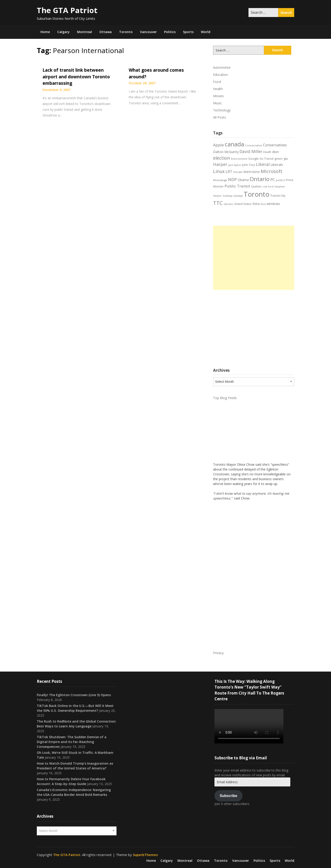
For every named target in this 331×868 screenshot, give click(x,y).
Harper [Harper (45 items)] (220, 164)
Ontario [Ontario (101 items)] (260, 179)
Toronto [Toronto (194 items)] (257, 194)
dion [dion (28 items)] (275, 152)
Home (45, 32)
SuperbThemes (145, 855)
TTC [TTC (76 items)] (218, 203)
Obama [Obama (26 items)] (243, 180)
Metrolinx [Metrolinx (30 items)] (252, 172)
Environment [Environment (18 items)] (239, 159)
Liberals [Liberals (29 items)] (277, 165)
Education (220, 75)
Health (218, 89)
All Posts (220, 117)
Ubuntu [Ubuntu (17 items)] (228, 204)
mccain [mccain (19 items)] (238, 172)
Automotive (222, 67)
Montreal (84, 32)
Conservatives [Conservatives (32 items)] (275, 145)
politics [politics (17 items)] (280, 180)
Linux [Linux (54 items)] (219, 171)
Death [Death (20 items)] (267, 152)
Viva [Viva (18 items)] (263, 204)
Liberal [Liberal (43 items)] (263, 164)
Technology (222, 110)
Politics (170, 32)
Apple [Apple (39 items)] (218, 145)
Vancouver (148, 32)
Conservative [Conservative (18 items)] (254, 145)
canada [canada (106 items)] (234, 144)
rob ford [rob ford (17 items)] (268, 186)
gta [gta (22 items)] (286, 159)
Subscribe (228, 796)
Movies (218, 96)
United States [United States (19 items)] (243, 204)
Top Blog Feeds (225, 398)
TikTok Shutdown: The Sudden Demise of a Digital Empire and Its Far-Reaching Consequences (72, 742)
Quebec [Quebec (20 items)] (256, 186)
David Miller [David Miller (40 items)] (251, 151)
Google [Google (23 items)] (253, 159)
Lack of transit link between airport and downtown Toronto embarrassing (76, 77)
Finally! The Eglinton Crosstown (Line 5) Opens (74, 695)
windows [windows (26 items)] (273, 204)
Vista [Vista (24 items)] (256, 204)
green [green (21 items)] (279, 159)
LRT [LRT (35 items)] (229, 172)
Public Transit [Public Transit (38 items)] (237, 186)
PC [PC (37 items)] (273, 180)
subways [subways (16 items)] (238, 196)
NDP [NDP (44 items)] (232, 179)
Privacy (218, 653)
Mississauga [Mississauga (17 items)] (220, 180)
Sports (188, 32)
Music (217, 103)
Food (217, 82)
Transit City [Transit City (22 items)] (278, 196)
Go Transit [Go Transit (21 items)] (267, 159)
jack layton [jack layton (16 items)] (235, 165)
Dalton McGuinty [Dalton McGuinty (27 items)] (226, 152)
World (206, 32)
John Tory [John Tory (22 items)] (248, 165)
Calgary (63, 32)
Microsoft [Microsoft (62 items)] (272, 171)
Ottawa (106, 32)
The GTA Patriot (67, 10)
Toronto (126, 32)
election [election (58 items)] (222, 158)
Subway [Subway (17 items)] (228, 196)
